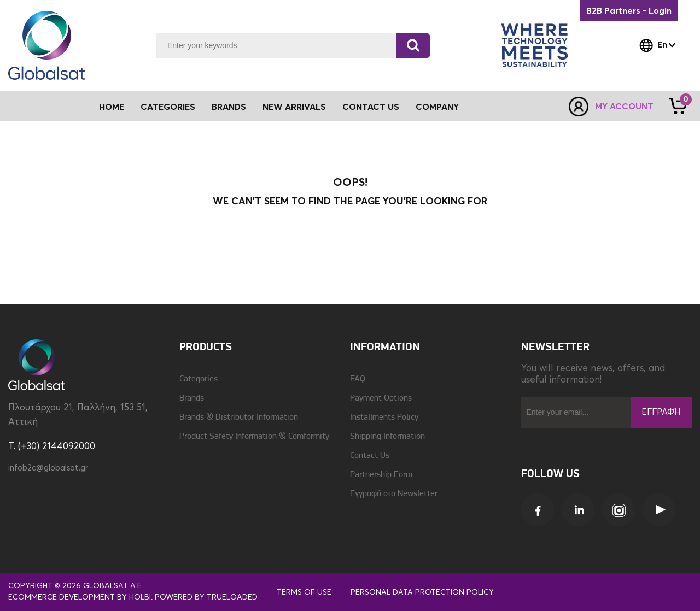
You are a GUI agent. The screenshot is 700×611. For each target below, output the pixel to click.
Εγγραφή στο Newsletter (394, 494)
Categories (199, 379)
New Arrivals (294, 107)
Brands (229, 107)
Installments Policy (384, 418)
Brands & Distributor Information (239, 418)
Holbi (140, 597)
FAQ (358, 379)
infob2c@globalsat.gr (48, 468)
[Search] (413, 46)
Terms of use (304, 592)
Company (437, 107)
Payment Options (381, 398)
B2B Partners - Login (629, 11)
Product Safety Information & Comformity (254, 437)
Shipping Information (387, 437)
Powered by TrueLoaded (206, 597)
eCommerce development (62, 597)
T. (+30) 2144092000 (52, 447)
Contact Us (371, 107)
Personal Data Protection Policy (422, 592)
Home (112, 107)
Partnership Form (381, 475)
